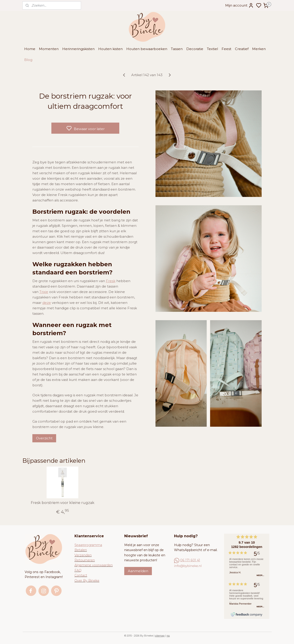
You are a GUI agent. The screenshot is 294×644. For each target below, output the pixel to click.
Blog (28, 60)
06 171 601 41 (190, 560)
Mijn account (239, 5)
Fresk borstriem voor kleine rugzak (63, 503)
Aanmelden (138, 571)
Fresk (111, 281)
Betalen (81, 550)
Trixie (44, 292)
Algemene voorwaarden (94, 565)
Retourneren (85, 560)
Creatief (242, 49)
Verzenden (83, 555)
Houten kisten (110, 49)
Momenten (49, 49)
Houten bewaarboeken (147, 49)
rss (168, 636)
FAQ (78, 570)
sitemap (160, 636)
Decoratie (195, 49)
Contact (81, 575)
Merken (259, 49)
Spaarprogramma (88, 545)
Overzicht (44, 438)
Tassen (177, 49)
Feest (226, 49)
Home (30, 49)
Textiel (212, 49)
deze (47, 303)
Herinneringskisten (78, 49)
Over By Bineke (87, 581)
